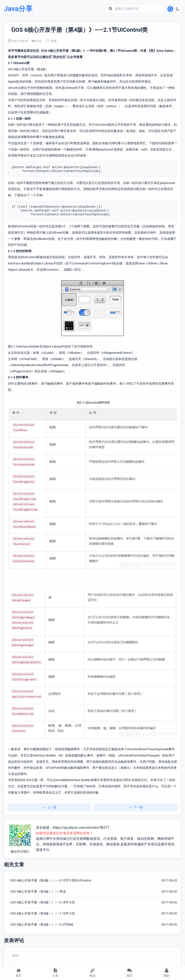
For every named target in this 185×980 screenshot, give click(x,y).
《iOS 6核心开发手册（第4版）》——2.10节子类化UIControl (50, 880)
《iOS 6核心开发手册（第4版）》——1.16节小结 (41, 913)
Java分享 (18, 9)
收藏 (51, 41)
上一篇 (49, 807)
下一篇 (136, 807)
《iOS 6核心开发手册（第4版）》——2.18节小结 (41, 902)
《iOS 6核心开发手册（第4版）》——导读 (37, 891)
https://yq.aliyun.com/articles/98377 (81, 828)
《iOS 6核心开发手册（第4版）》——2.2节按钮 (41, 924)
